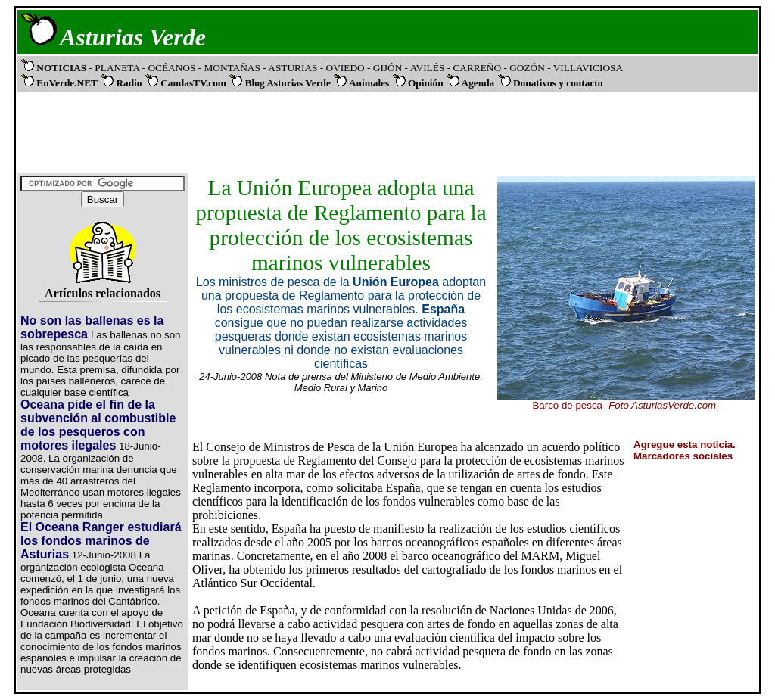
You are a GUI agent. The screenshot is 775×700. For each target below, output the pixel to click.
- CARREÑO (476, 68)
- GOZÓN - (527, 68)
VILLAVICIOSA (587, 68)
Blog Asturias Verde (288, 83)
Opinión (426, 83)
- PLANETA (115, 68)
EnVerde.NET (67, 83)
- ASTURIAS (291, 68)
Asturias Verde (133, 37)
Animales (369, 83)
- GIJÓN (384, 68)
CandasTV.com (193, 83)
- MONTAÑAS (231, 68)
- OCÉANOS (170, 68)
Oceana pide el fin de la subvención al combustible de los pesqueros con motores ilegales (98, 425)
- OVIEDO (344, 68)
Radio (129, 83)
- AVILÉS (426, 68)
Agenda (478, 83)
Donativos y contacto (558, 83)
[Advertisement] (384, 131)
